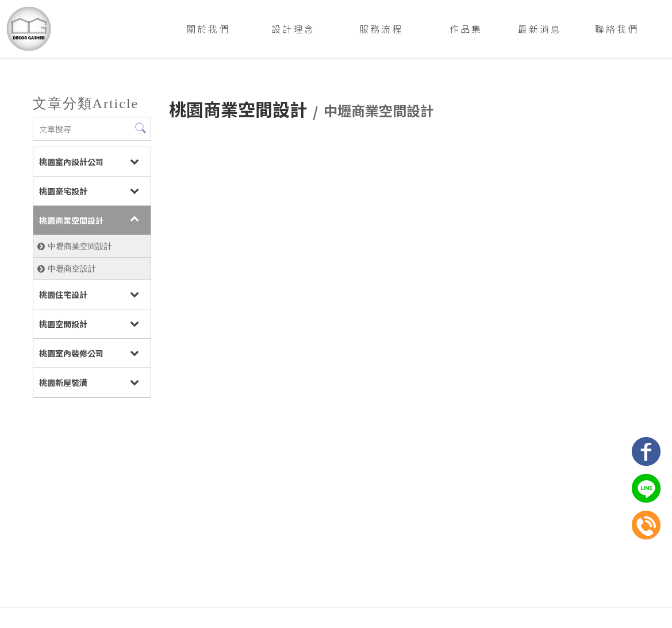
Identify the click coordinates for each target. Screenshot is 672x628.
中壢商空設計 (71, 269)
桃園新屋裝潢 (62, 382)
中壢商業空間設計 (79, 246)
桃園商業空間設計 (70, 220)
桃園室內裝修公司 (70, 353)
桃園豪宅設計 (62, 191)
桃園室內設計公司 (70, 162)
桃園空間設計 (62, 324)
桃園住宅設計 (62, 294)
